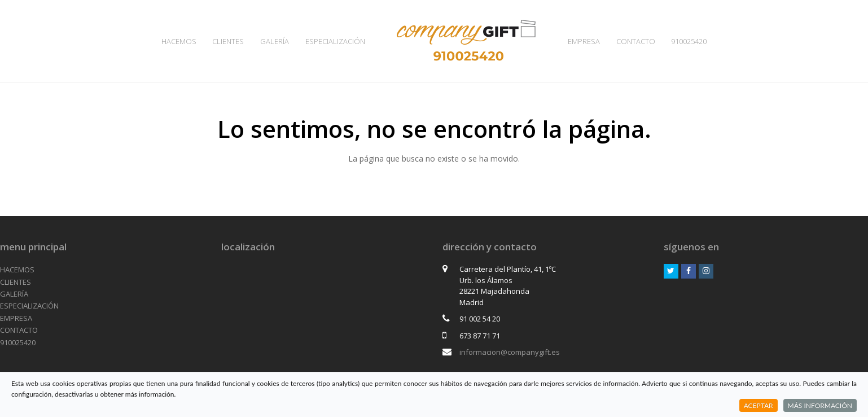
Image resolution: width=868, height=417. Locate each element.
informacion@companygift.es (510, 352)
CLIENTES (16, 282)
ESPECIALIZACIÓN (29, 306)
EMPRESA (16, 318)
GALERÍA (14, 294)
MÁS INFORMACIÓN (820, 405)
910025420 (18, 342)
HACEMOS (17, 270)
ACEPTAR (759, 405)
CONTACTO (19, 330)
